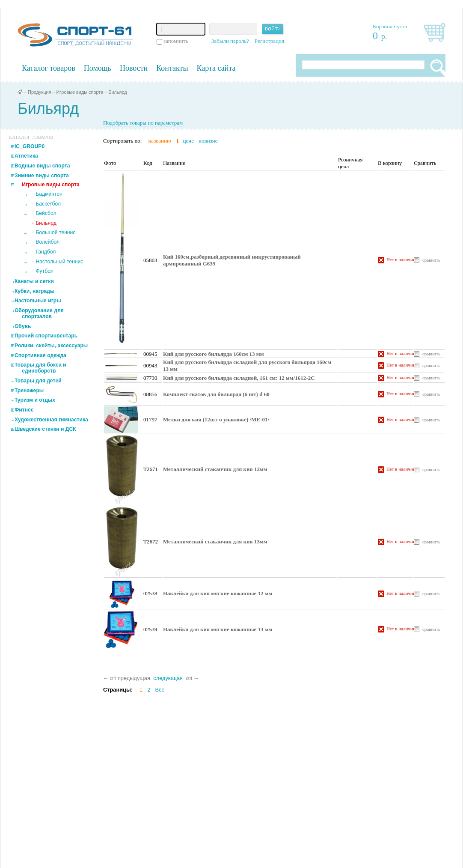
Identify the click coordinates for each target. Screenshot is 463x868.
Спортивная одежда (40, 355)
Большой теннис (55, 233)
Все (160, 690)
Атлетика (26, 156)
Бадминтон (49, 194)
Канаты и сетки (34, 281)
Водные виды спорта (42, 166)
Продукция (39, 92)
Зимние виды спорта (42, 176)
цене (188, 141)
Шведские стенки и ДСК (45, 429)
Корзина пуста (390, 26)
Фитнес (24, 410)
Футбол (44, 271)
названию (159, 141)
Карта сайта (216, 68)
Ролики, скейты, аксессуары (51, 346)
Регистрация (269, 41)
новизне (208, 141)
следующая (168, 678)
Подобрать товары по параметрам (143, 123)
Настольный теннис (59, 262)
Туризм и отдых (35, 400)
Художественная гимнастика (51, 420)
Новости (134, 68)
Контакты (172, 68)
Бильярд (117, 92)
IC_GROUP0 (30, 146)
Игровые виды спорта (80, 92)
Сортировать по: (122, 141)
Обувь (23, 326)
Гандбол (46, 252)
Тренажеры (29, 391)
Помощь (98, 68)
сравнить (431, 260)
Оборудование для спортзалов (39, 313)
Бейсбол (46, 213)
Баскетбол (48, 204)
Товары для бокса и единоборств (40, 368)
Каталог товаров (49, 68)
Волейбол (47, 242)
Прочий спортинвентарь (46, 336)
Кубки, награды (34, 291)
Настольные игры (38, 301)
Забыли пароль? (230, 41)
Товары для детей (38, 381)
